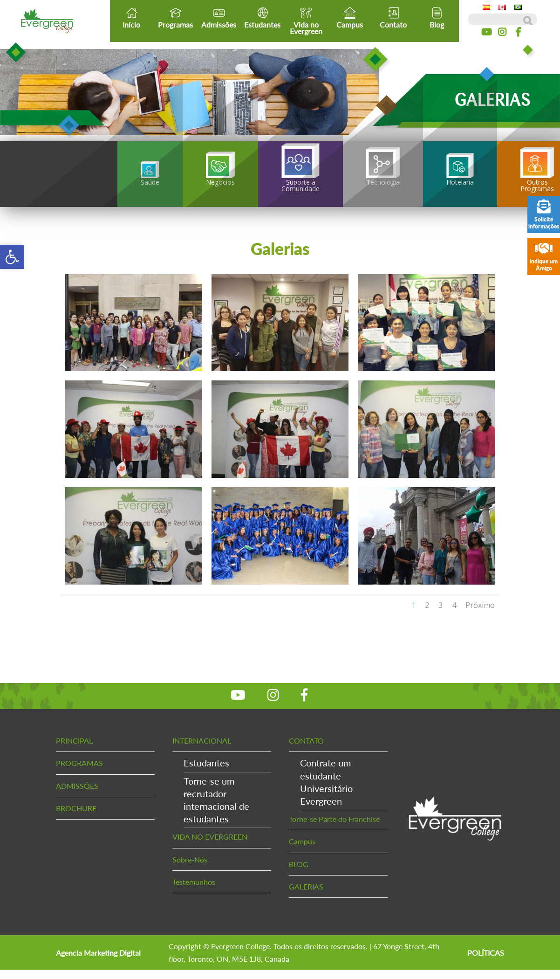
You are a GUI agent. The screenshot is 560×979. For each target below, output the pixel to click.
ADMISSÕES (77, 786)
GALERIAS (306, 886)
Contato (393, 18)
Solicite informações (544, 215)
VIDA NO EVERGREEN (210, 837)
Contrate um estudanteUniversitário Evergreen (326, 782)
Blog (437, 18)
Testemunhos (194, 882)
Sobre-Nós (190, 859)
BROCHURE (76, 808)
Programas (175, 18)
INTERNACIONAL (202, 741)
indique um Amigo (544, 257)
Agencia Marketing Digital (98, 953)
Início (131, 18)
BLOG (299, 864)
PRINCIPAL (74, 741)
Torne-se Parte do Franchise (334, 819)
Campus (350, 18)
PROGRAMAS (79, 763)
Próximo (480, 605)
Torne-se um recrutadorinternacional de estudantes (216, 800)
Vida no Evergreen (306, 21)
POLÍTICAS (486, 953)
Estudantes (262, 18)
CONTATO (306, 741)
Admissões (219, 18)
